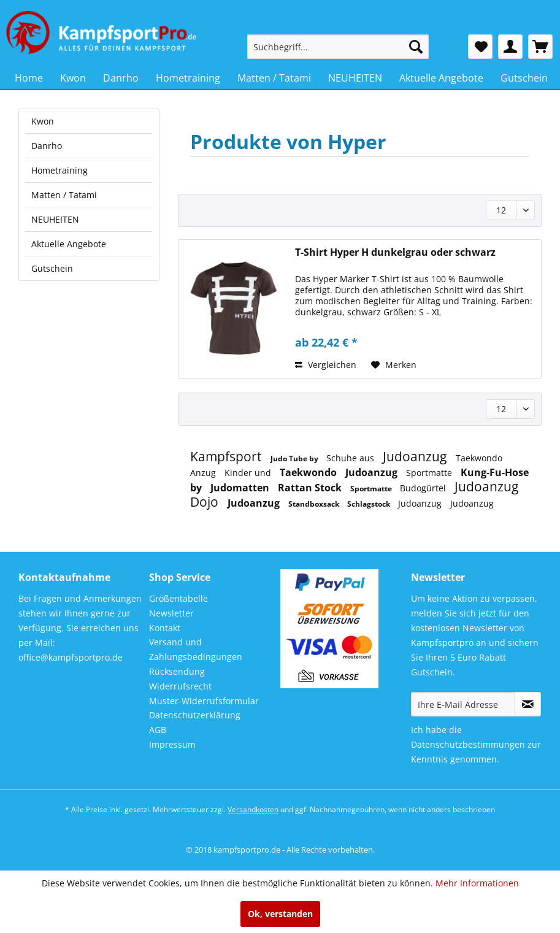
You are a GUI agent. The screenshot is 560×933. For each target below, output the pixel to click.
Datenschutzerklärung (195, 715)
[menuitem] (338, 47)
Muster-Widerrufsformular (204, 701)
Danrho (47, 146)
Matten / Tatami (64, 195)
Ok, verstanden (280, 914)
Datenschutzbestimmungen (468, 744)
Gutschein (52, 268)
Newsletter (171, 613)
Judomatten (241, 488)
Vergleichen (326, 365)
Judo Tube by (295, 459)
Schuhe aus (351, 458)
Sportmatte (430, 473)
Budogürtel (424, 488)
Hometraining (59, 170)
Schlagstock (370, 504)
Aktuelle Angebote (69, 244)
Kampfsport (227, 456)
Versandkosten (253, 809)
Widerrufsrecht (180, 686)
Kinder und (249, 473)
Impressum (172, 744)
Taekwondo (309, 472)
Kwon (43, 121)
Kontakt (165, 628)
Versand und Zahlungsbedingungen (196, 649)
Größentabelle (178, 598)
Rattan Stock (311, 488)
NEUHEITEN (55, 219)
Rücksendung (177, 671)
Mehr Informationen (477, 883)
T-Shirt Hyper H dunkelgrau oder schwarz (395, 252)
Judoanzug (416, 456)
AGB (158, 730)
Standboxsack (315, 504)
